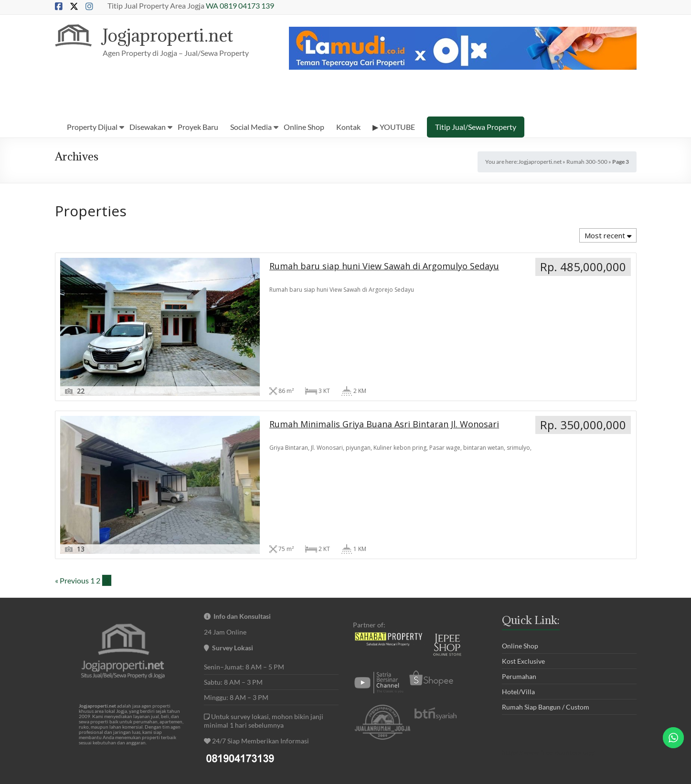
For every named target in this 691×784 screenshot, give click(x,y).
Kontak (348, 127)
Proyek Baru (198, 127)
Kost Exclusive (523, 572)
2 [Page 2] (98, 492)
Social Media (251, 127)
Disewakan (148, 127)
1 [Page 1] (92, 492)
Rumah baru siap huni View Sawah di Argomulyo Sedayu (140, 403)
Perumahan (519, 588)
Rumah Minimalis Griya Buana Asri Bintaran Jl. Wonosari (332, 403)
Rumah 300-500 (587, 162)
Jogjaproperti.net (172, 35)
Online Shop (304, 127)
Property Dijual (92, 127)
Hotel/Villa (518, 603)
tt (578, 707)
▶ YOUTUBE (394, 127)
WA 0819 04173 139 (240, 5)
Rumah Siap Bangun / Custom (546, 618)
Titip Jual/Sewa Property (476, 127)
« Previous (72, 492)
